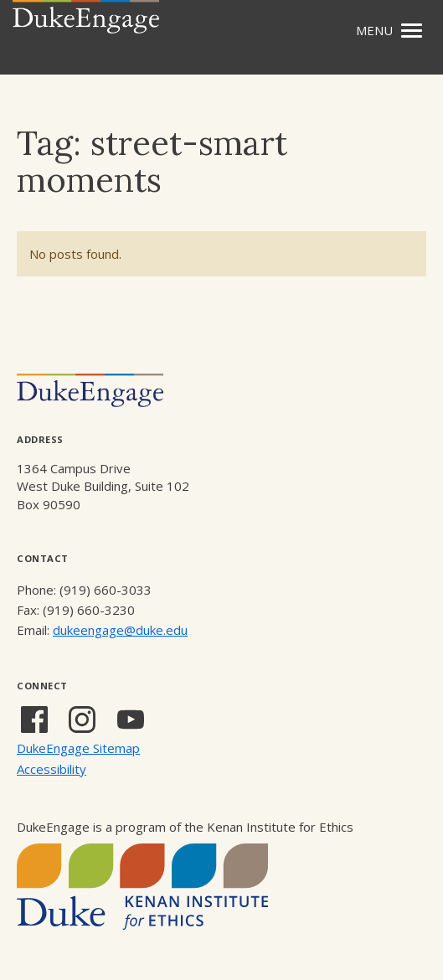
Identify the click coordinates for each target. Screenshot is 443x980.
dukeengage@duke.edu (120, 630)
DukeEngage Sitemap (78, 748)
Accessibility (52, 769)
